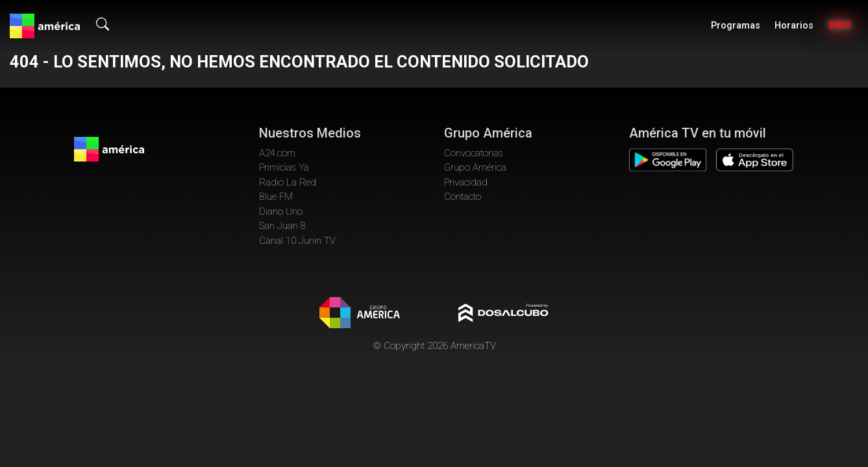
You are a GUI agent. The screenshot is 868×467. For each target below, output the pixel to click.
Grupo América (475, 167)
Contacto (463, 197)
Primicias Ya (284, 167)
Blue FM (276, 197)
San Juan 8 (282, 226)
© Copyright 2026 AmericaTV (434, 346)
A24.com (277, 153)
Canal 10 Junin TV (297, 241)
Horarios (794, 26)
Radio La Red (288, 182)
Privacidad (466, 182)
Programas (736, 26)
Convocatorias (474, 153)
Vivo (840, 26)
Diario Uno (281, 211)
